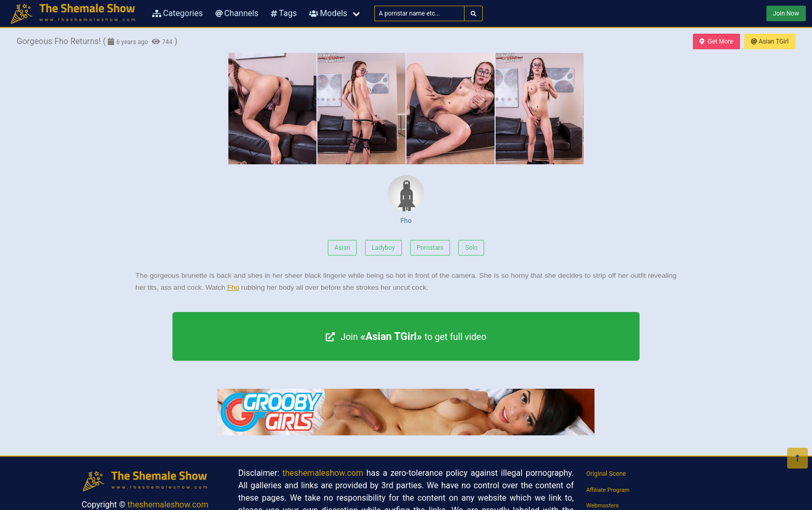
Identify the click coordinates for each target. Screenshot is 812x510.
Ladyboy (383, 248)
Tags (284, 13)
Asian (342, 248)
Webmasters (603, 506)
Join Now (786, 13)
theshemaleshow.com (168, 505)
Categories (178, 13)
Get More (716, 41)
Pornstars (430, 248)
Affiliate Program (608, 490)
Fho (406, 200)
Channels (237, 13)
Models (328, 13)
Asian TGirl (770, 41)
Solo (471, 248)
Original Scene (606, 474)
